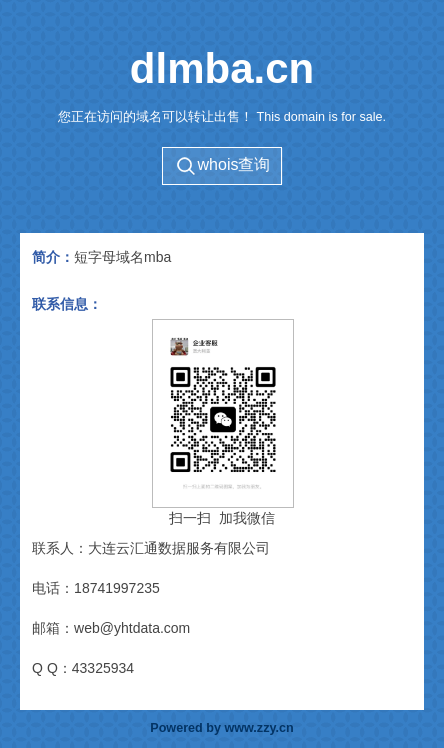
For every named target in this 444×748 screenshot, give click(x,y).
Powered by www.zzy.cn (221, 728)
